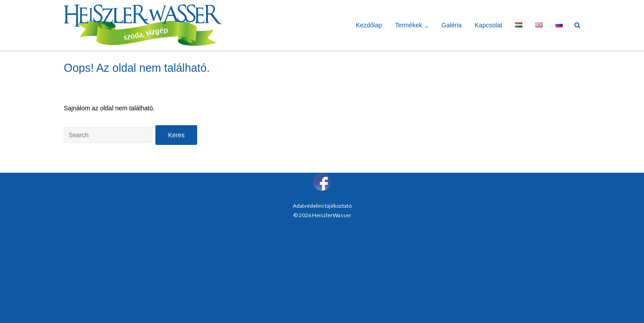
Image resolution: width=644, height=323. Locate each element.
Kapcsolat (488, 25)
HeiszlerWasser (332, 215)
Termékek (408, 25)
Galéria (452, 25)
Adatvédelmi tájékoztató (322, 206)
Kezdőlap (369, 25)
